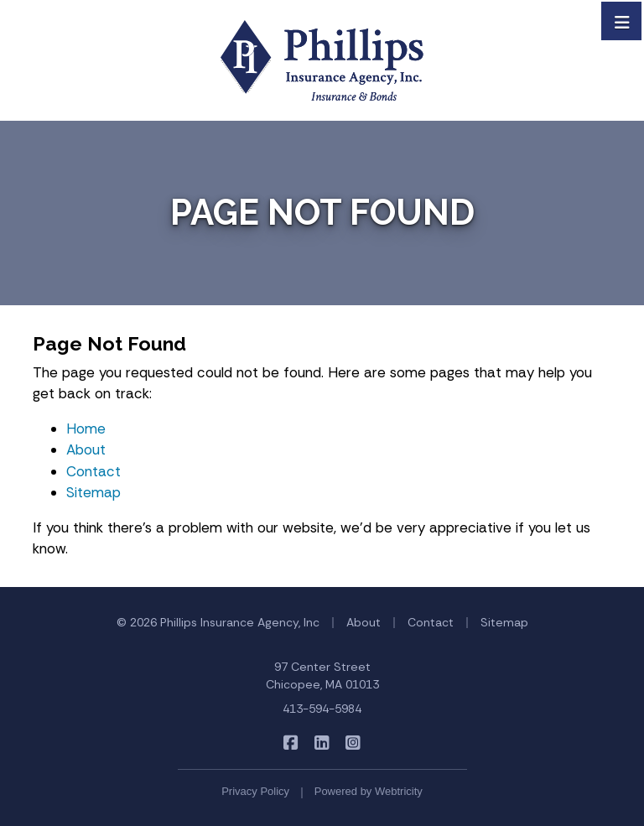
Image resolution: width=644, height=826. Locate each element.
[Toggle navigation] (622, 21)
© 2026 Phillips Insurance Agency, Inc (218, 622)
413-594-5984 (322, 709)
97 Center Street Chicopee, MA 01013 (322, 675)
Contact (93, 471)
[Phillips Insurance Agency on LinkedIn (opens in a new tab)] (322, 743)
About (86, 449)
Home (86, 429)
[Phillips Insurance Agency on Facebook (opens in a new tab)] (291, 743)
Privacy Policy (255, 791)
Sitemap (93, 492)
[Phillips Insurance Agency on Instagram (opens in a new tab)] (353, 743)
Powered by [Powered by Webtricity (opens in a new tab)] (369, 791)
